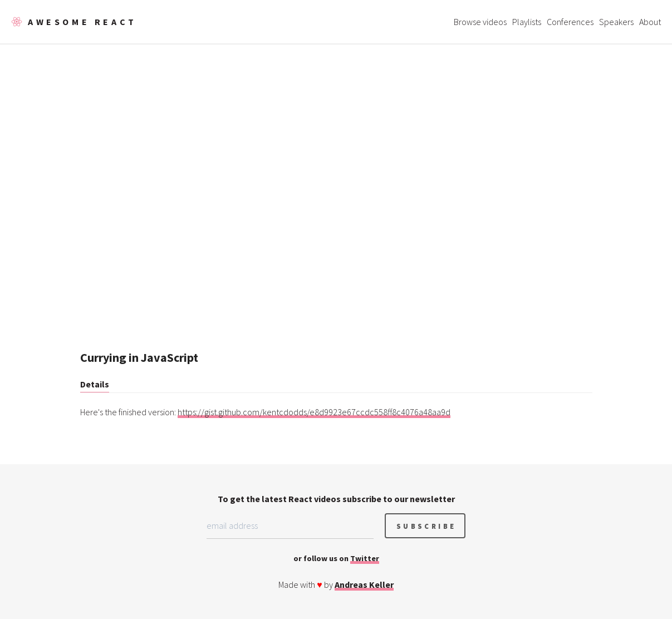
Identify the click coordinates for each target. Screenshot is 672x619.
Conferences (570, 22)
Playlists (527, 22)
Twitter (365, 558)
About (650, 22)
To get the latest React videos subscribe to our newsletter (336, 499)
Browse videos (480, 22)
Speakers (616, 22)
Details (95, 384)
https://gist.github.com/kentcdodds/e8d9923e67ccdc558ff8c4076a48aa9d (314, 412)
